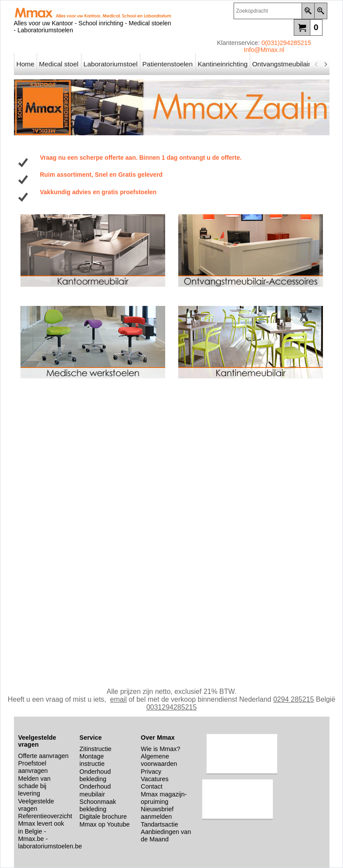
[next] (326, 64)
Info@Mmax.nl (264, 50)
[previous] (317, 64)
